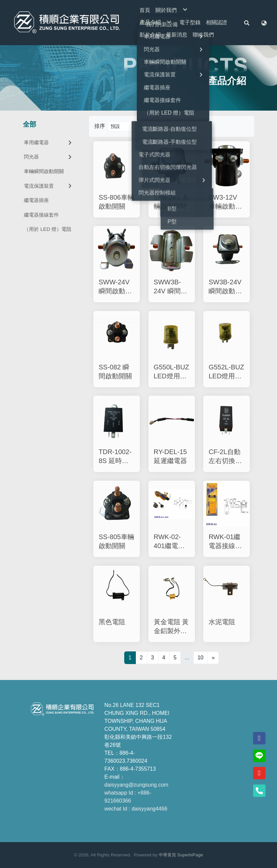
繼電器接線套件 (41, 215)
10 (201, 658)
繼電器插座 (36, 200)
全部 (30, 124)
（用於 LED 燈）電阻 (48, 229)
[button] (247, 23)
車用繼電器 (48, 142)
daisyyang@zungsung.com (136, 785)
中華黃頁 (167, 855)
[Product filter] (127, 126)
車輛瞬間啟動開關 (44, 171)
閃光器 (48, 157)
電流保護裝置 (48, 186)
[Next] (213, 658)
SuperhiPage (190, 855)
